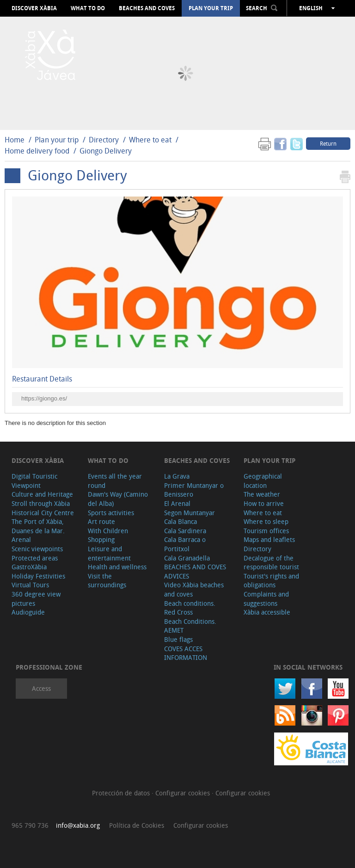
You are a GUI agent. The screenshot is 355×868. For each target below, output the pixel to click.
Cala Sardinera (185, 531)
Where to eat (150, 140)
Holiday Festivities (38, 576)
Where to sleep (266, 521)
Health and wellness (117, 567)
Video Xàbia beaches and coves (194, 589)
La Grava (177, 476)
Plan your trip (211, 8)
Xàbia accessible (267, 612)
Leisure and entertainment (109, 553)
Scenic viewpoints (37, 549)
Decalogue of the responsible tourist (271, 563)
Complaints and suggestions (266, 599)
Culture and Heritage (42, 494)
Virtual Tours (30, 585)
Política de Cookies (137, 825)
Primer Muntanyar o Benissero (194, 490)
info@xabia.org (78, 825)
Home (15, 140)
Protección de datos (122, 793)
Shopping (101, 539)
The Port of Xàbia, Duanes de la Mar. (38, 526)
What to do (88, 8)
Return (328, 143)
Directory (104, 140)
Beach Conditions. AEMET (190, 626)
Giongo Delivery (106, 151)
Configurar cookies (184, 793)
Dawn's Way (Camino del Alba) (118, 499)
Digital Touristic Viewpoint (34, 481)
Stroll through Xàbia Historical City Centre (43, 508)
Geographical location (263, 481)
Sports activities (111, 513)
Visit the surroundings (107, 581)
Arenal (21, 539)
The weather (262, 494)
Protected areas (35, 558)
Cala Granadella (187, 558)
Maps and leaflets (269, 539)
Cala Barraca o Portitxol (185, 544)
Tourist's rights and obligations (271, 581)
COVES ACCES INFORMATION (186, 653)
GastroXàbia (29, 567)
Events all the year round (115, 481)
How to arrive (264, 503)
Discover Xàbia (34, 8)
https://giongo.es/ (44, 398)
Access (41, 688)
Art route (101, 521)
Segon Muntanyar (190, 513)
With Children (108, 531)
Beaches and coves (147, 8)
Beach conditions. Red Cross (190, 608)
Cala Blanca (181, 521)
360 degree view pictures (36, 599)
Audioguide (28, 612)
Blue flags (178, 639)
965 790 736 (30, 825)
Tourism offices (266, 531)
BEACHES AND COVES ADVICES (195, 571)
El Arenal (177, 503)
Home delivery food (37, 151)
